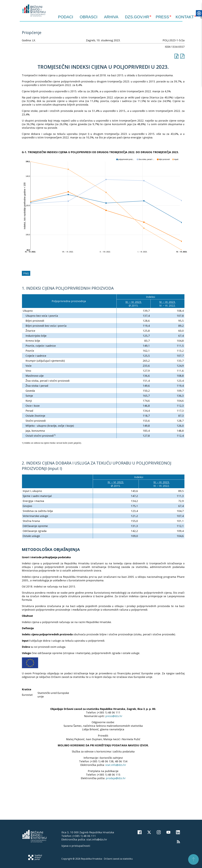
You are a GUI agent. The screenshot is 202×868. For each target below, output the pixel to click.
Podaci (66, 17)
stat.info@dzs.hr (116, 765)
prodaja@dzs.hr (116, 778)
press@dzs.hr (114, 716)
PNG (26, 273)
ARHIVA (111, 17)
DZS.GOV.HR (137, 17)
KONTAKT (185, 17)
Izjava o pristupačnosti (76, 846)
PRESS (162, 17)
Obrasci (89, 17)
